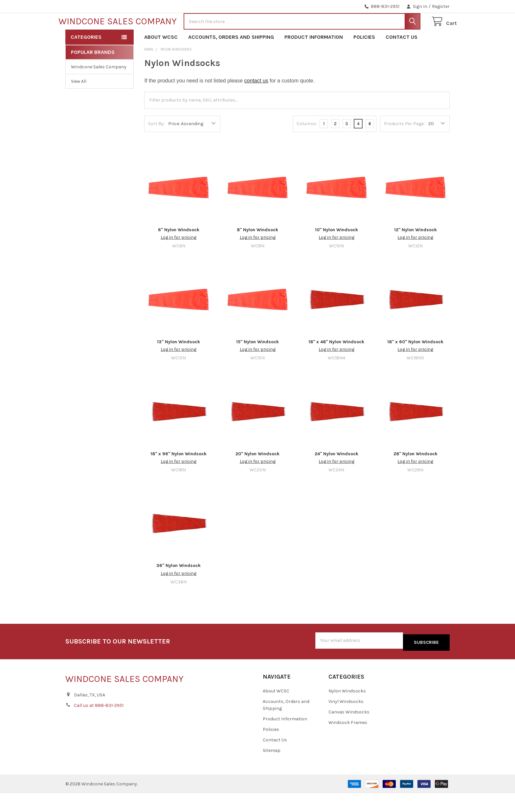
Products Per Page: (404, 145)
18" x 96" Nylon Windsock (179, 474)
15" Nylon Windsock (257, 363)
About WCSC (161, 58)
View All (79, 102)
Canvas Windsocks (349, 731)
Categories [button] (86, 58)
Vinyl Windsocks (346, 720)
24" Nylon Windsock (336, 474)
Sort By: (156, 145)
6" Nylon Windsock (179, 251)
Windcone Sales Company (99, 88)
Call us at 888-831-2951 (99, 724)
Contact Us (402, 58)
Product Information (314, 58)
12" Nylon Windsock (415, 251)
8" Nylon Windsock (257, 251)
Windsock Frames (348, 741)
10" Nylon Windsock (336, 251)
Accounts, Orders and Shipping (231, 58)
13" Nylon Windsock (179, 363)
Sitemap (272, 769)
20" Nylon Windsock (257, 474)
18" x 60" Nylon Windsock (415, 363)
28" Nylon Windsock (415, 474)
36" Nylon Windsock (179, 586)
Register (441, 6)
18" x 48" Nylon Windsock (336, 363)
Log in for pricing (179, 258)
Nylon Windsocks (347, 710)
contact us (256, 102)
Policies (364, 58)
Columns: (307, 145)
